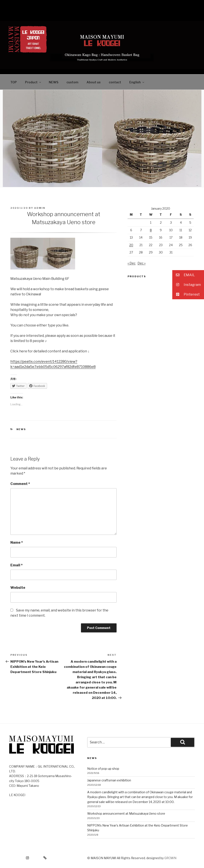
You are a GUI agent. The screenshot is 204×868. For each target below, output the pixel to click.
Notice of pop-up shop (103, 769)
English (137, 82)
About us (94, 82)
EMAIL (184, 275)
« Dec (132, 263)
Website (18, 588)
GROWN (170, 858)
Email (17, 565)
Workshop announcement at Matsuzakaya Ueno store (126, 813)
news (21, 429)
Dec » (142, 263)
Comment (20, 484)
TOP (14, 82)
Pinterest (186, 294)
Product (33, 82)
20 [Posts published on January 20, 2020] (131, 245)
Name (17, 542)
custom (72, 82)
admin (40, 208)
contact (115, 82)
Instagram (187, 285)
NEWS (54, 82)
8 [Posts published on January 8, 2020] (151, 230)
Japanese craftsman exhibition (109, 780)
